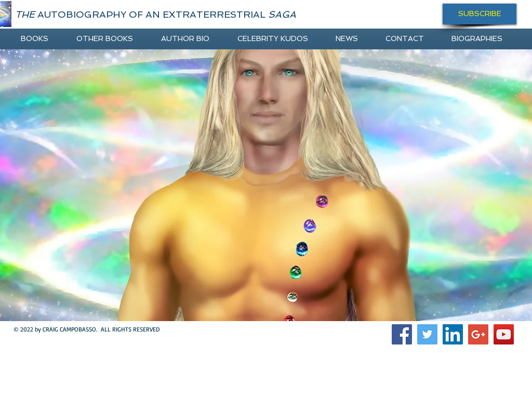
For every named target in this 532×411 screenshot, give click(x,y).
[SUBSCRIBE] (480, 14)
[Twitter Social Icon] (427, 334)
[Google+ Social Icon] (478, 334)
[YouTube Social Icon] (504, 334)
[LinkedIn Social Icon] (453, 334)
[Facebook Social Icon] (402, 334)
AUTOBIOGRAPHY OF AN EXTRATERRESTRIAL (156, 14)
